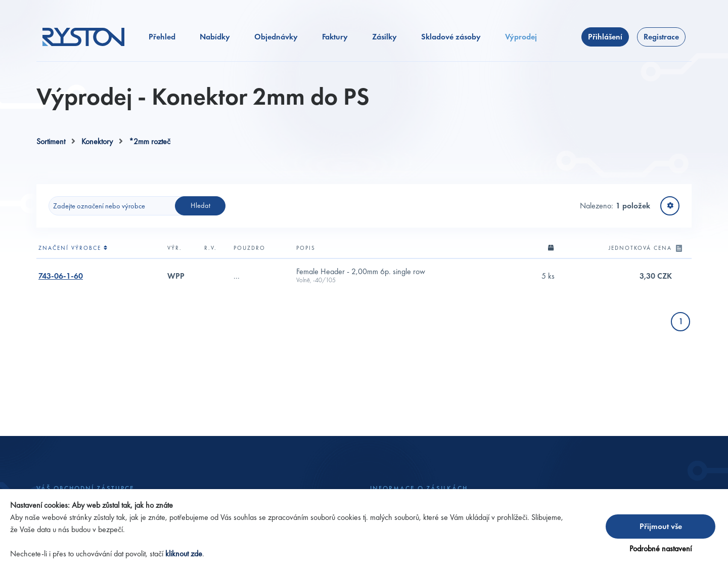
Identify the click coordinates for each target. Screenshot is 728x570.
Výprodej (521, 37)
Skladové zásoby (451, 37)
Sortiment (51, 141)
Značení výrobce (73, 248)
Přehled (162, 37)
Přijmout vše (661, 526)
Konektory (97, 141)
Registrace (661, 37)
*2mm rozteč (150, 141)
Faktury (335, 37)
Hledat (200, 205)
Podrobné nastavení (661, 549)
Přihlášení (605, 37)
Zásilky (384, 37)
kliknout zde (184, 554)
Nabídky (215, 37)
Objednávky (276, 37)
